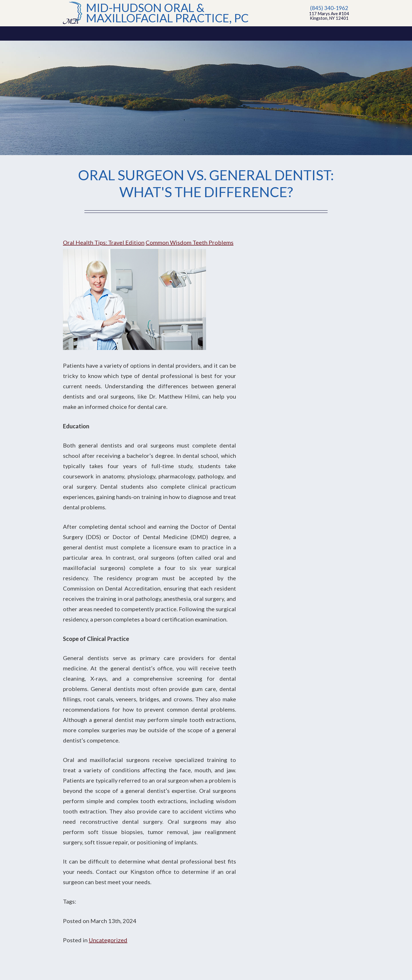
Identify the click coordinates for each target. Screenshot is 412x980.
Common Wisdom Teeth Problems (190, 242)
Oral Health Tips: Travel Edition (104, 242)
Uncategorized (108, 940)
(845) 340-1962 (329, 8)
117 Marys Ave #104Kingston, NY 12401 (329, 16)
